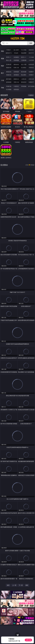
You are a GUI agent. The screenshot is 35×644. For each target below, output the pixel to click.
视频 (2, 58)
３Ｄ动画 (31, 57)
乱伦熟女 (24, 68)
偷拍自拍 (16, 64)
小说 (2, 80)
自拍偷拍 (16, 57)
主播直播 (24, 60)
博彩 (2, 51)
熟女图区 (24, 75)
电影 (2, 66)
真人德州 (16, 50)
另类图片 (31, 75)
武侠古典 (31, 79)
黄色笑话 (24, 82)
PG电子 (9, 50)
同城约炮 (9, 86)
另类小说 (16, 82)
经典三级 (16, 68)
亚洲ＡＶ (9, 57)
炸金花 (16, 53)
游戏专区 (31, 50)
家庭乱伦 (16, 79)
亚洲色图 (16, 72)
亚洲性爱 (9, 64)
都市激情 (9, 79)
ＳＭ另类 (31, 60)
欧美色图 (24, 72)
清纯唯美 (16, 75)
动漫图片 (31, 72)
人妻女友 (24, 79)
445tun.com (17, 39)
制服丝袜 (9, 68)
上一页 (14, 585)
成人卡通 (24, 64)
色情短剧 (16, 89)
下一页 (21, 585)
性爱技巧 (31, 82)
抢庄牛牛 (31, 53)
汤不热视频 (31, 86)
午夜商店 (16, 86)
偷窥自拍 (9, 72)
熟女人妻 (9, 60)
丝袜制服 (16, 60)
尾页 (27, 585)
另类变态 (31, 68)
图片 (2, 73)
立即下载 (28, 640)
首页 (8, 585)
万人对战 (24, 50)
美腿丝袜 (9, 75)
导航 (2, 88)
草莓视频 (24, 86)
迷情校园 (9, 82)
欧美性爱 (31, 64)
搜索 (31, 43)
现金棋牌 (24, 53)
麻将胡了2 (9, 53)
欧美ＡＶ (24, 57)
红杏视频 (9, 89)
